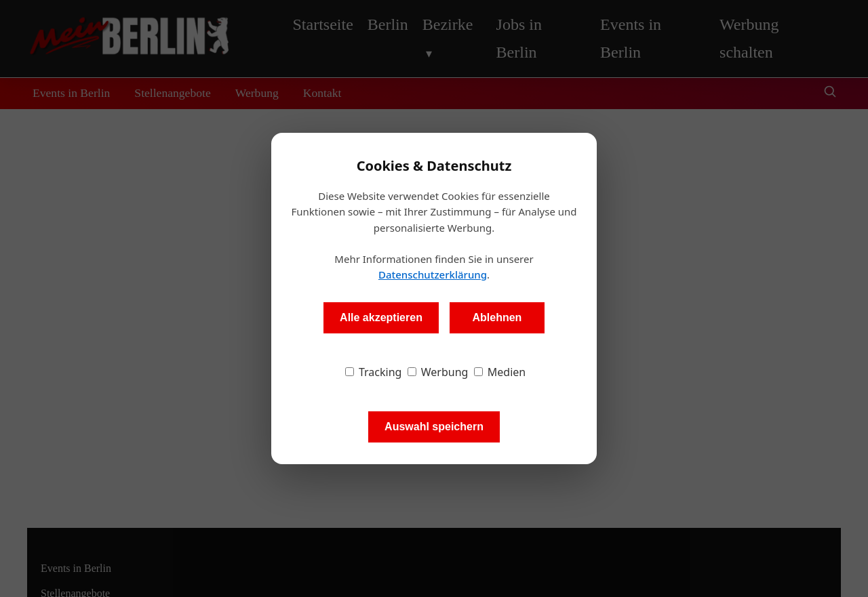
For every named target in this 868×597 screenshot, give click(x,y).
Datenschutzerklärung (433, 274)
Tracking (374, 372)
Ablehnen (497, 317)
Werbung (438, 372)
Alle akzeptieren (381, 317)
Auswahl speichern (434, 427)
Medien (500, 372)
